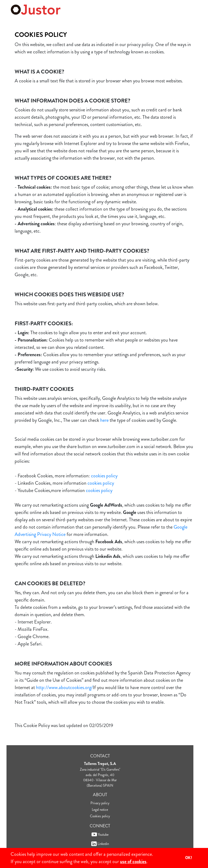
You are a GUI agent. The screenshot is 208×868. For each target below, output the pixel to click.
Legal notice (100, 810)
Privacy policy (100, 803)
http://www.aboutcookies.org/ (64, 687)
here (104, 420)
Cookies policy (100, 816)
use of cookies (133, 861)
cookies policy (104, 476)
